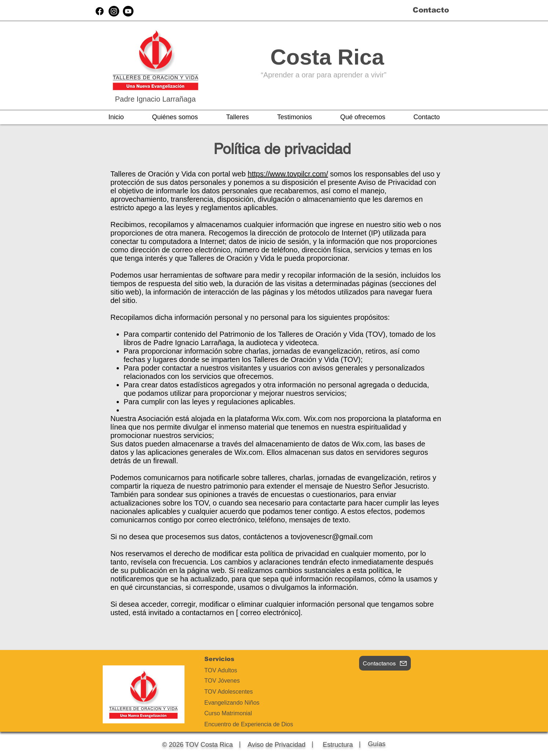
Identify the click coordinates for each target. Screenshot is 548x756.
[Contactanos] (385, 663)
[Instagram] (114, 11)
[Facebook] (100, 11)
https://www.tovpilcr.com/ (288, 174)
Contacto (431, 10)
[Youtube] (128, 11)
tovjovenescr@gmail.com (332, 537)
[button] (175, 117)
